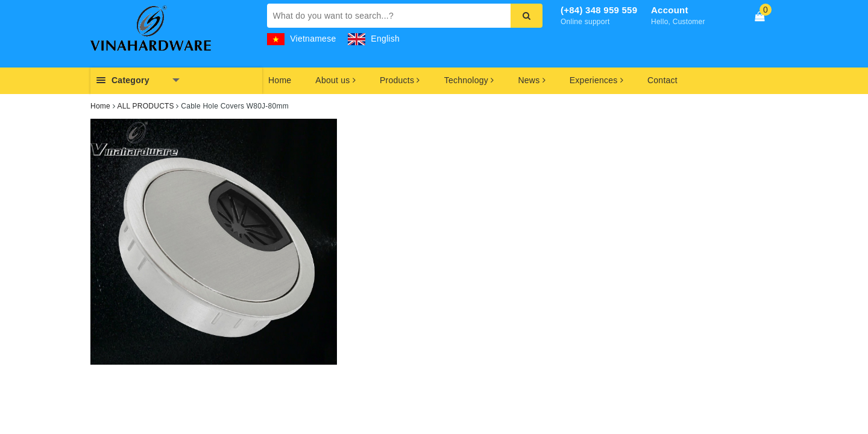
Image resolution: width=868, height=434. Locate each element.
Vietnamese (302, 39)
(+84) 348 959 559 (599, 10)
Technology (469, 80)
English (374, 39)
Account (670, 10)
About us (335, 80)
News (531, 80)
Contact (662, 80)
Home (280, 80)
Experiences (596, 80)
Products (400, 80)
